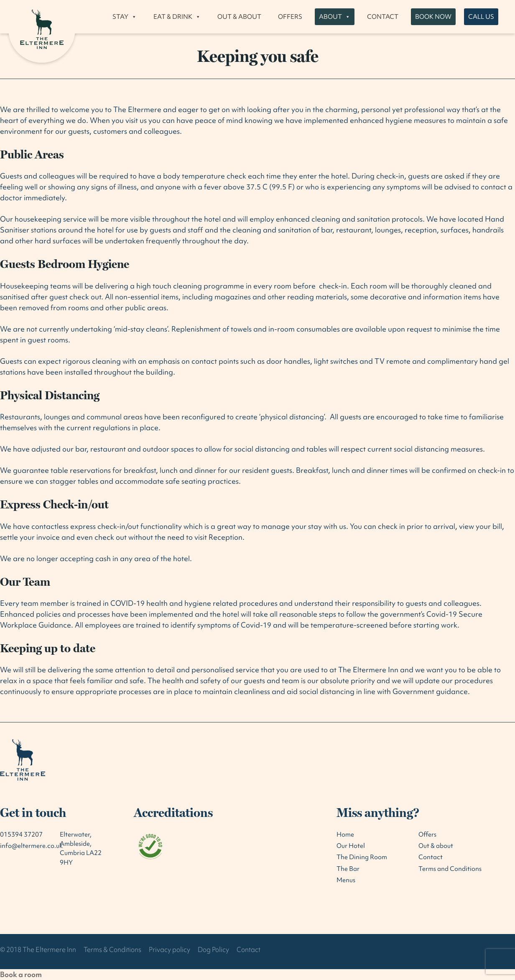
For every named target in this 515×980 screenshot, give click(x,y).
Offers (290, 17)
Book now (433, 17)
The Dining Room (362, 857)
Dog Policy (213, 949)
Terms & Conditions (112, 949)
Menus (346, 880)
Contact (383, 17)
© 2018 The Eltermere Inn (38, 949)
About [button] (335, 17)
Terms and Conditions (450, 869)
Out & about (239, 17)
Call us (481, 17)
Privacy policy (170, 949)
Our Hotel (351, 846)
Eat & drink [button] (177, 17)
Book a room (21, 974)
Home (345, 835)
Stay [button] (125, 17)
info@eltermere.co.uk (31, 846)
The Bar (348, 869)
